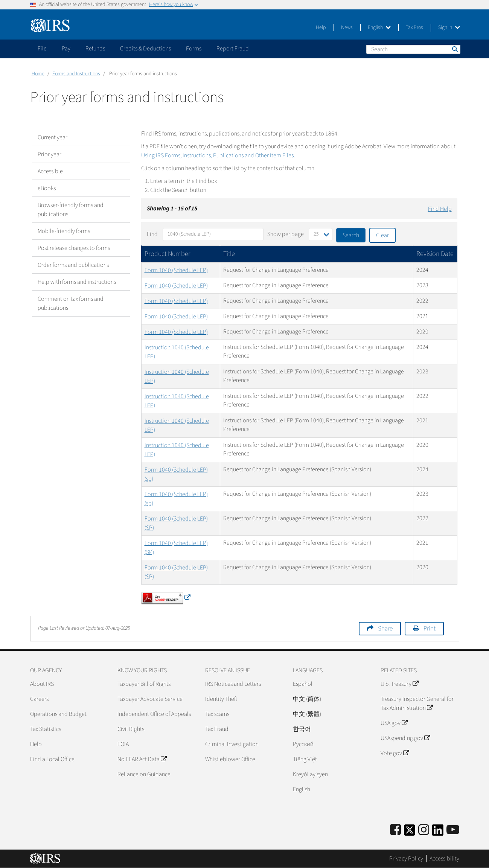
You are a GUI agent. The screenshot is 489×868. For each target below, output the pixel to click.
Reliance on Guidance (144, 774)
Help (321, 27)
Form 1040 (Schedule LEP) (176, 270)
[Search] (413, 49)
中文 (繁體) (307, 714)
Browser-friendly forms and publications (71, 210)
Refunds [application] (95, 49)
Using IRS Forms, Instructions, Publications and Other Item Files (217, 155)
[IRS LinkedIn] (438, 832)
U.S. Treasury (399, 684)
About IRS (42, 684)
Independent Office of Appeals (154, 714)
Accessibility (444, 859)
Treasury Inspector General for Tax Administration (417, 704)
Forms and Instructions (76, 74)
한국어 (302, 729)
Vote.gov (395, 753)
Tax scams (217, 714)
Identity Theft (221, 699)
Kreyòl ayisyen (310, 774)
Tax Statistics (46, 729)
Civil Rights (131, 729)
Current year (53, 137)
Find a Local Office (52, 759)
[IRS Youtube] (453, 830)
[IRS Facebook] (395, 830)
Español (303, 684)
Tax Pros (414, 27)
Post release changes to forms (74, 248)
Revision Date (435, 254)
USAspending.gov (405, 738)
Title (229, 254)
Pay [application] (66, 49)
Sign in (449, 27)
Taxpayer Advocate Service (150, 699)
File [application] (42, 49)
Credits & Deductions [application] (145, 49)
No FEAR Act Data (142, 759)
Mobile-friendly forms (64, 231)
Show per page (286, 234)
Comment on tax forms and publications (71, 303)
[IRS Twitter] (410, 832)
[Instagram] (424, 830)
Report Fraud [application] (233, 49)
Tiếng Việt (305, 759)
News (347, 27)
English (379, 27)
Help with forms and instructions (77, 282)
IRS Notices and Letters (233, 684)
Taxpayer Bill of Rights (144, 684)
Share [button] (385, 629)
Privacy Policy (406, 859)
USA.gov (394, 723)
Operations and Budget (58, 714)
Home (38, 74)
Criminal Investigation (232, 744)
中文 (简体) (307, 699)
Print (430, 629)
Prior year (50, 154)
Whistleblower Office (230, 759)
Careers (39, 699)
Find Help (440, 209)
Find (152, 234)
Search (454, 49)
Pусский (303, 744)
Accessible (50, 171)
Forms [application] (194, 49)
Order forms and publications (73, 265)
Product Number (168, 254)
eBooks (47, 188)
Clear (382, 235)
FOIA (123, 744)
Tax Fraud (217, 729)
